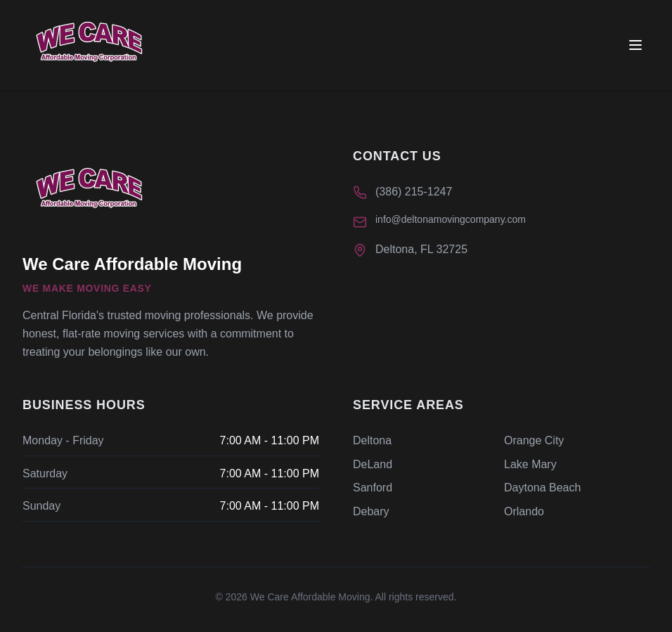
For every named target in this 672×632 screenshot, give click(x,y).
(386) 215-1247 (414, 192)
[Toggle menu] (635, 45)
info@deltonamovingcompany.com (451, 219)
